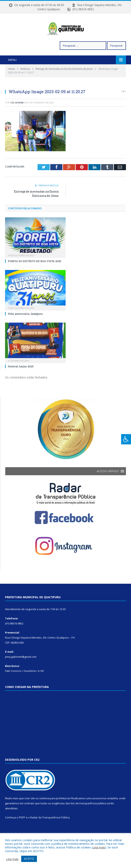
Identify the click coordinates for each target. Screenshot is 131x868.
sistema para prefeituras (55, 812)
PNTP (22, 831)
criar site (30, 812)
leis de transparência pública (88, 817)
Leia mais (99, 847)
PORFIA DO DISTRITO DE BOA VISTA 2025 (35, 275)
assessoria (99, 812)
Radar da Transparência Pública (50, 831)
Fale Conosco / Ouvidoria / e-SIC (25, 685)
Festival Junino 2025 (21, 380)
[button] (108, 485)
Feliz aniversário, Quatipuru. (26, 327)
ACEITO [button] (29, 859)
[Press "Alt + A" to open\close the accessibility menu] (126, 439)
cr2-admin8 (17, 116)
